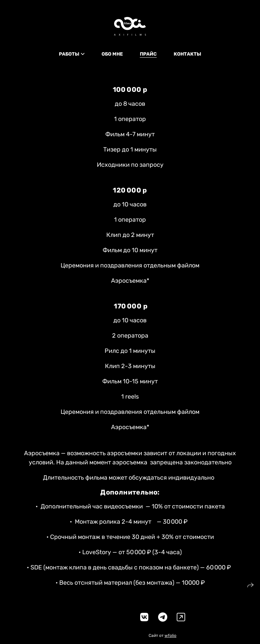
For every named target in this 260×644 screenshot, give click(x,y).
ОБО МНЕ (112, 54)
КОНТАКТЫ (187, 54)
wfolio (170, 636)
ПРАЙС (148, 54)
